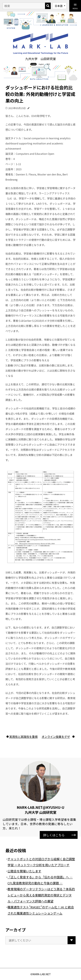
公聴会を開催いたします (24, 871)
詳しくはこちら (59, 835)
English (41, 64)
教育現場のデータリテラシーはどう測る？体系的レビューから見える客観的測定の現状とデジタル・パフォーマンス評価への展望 (41, 895)
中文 (48, 64)
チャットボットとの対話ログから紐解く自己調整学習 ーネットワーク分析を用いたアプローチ (41, 862)
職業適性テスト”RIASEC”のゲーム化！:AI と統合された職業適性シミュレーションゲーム (41, 910)
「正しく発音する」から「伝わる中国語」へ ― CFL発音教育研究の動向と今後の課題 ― (40, 880)
